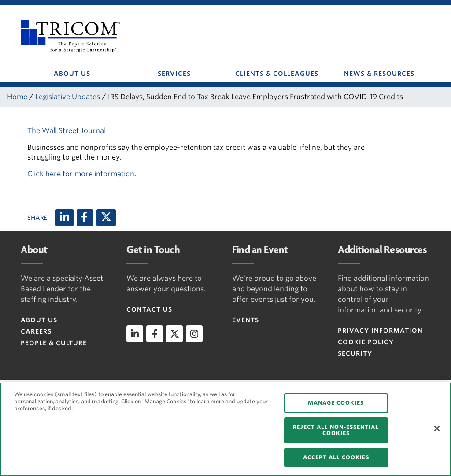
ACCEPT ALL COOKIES (336, 457)
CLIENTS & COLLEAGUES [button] (277, 74)
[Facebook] (85, 218)
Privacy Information (380, 331)
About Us (39, 320)
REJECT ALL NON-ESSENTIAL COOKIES (336, 430)
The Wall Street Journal (67, 131)
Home (17, 97)
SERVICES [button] (174, 74)
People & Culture (54, 343)
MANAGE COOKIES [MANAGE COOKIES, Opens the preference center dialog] (336, 403)
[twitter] (174, 334)
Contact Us (149, 309)
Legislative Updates (68, 97)
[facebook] (155, 334)
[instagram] (194, 334)
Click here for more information (81, 174)
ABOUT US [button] (72, 74)
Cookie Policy (366, 342)
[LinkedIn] (65, 218)
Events (246, 320)
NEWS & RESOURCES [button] (379, 74)
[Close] (437, 428)
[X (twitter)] (106, 218)
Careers (36, 331)
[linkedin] (135, 334)
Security (355, 353)
